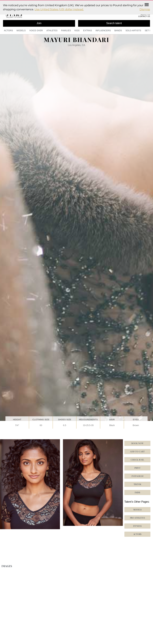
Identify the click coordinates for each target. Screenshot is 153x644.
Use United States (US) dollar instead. (59, 9)
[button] (137, 486)
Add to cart (137, 453)
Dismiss (145, 9)
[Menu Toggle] (147, 5)
